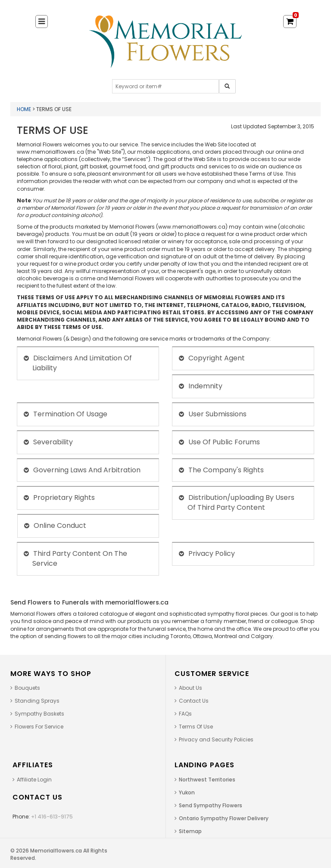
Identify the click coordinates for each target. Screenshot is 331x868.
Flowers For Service (39, 727)
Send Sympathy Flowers (211, 805)
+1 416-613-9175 (52, 817)
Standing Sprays (37, 701)
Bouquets (27, 688)
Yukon (187, 792)
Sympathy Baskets (39, 714)
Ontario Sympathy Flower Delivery (224, 818)
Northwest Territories (207, 780)
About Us (190, 688)
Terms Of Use (196, 727)
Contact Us (194, 701)
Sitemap (190, 831)
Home (24, 109)
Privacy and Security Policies (216, 739)
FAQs (185, 714)
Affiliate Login (34, 780)
